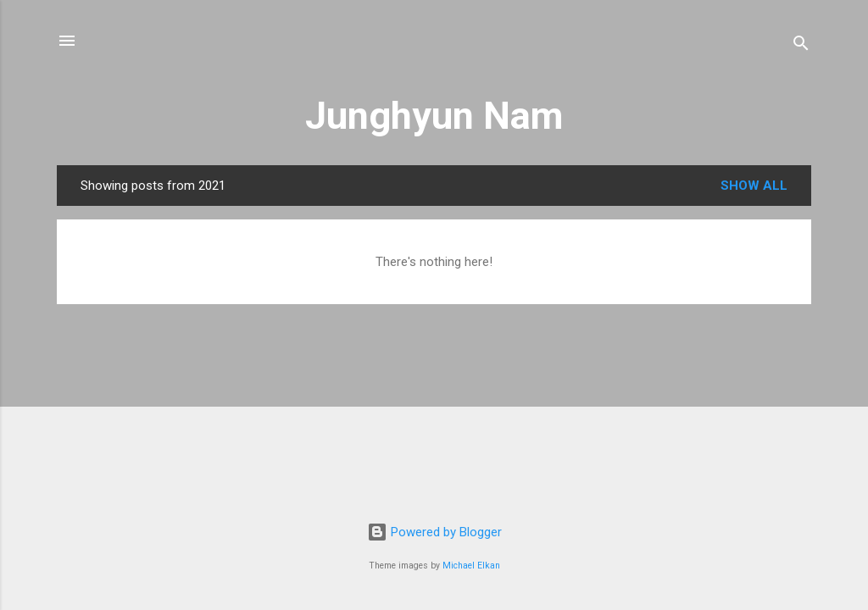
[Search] (801, 46)
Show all (754, 186)
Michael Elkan (471, 566)
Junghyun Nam (434, 116)
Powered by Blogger (434, 532)
